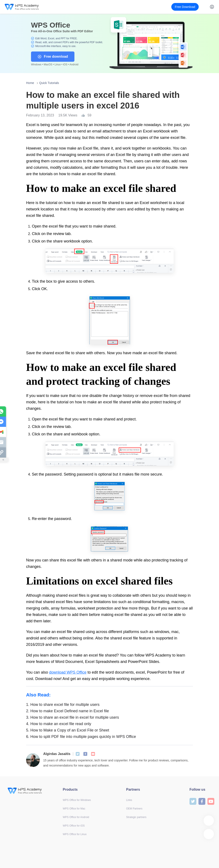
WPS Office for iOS (74, 826)
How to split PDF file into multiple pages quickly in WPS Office (81, 737)
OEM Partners (134, 809)
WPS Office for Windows (77, 800)
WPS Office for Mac (74, 809)
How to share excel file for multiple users (63, 705)
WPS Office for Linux (75, 834)
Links (129, 800)
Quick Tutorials (49, 83)
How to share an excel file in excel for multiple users (73, 717)
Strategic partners (136, 817)
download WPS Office (68, 672)
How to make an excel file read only (59, 724)
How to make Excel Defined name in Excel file (67, 711)
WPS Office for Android (76, 817)
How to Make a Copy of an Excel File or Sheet (68, 730)
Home (30, 83)
